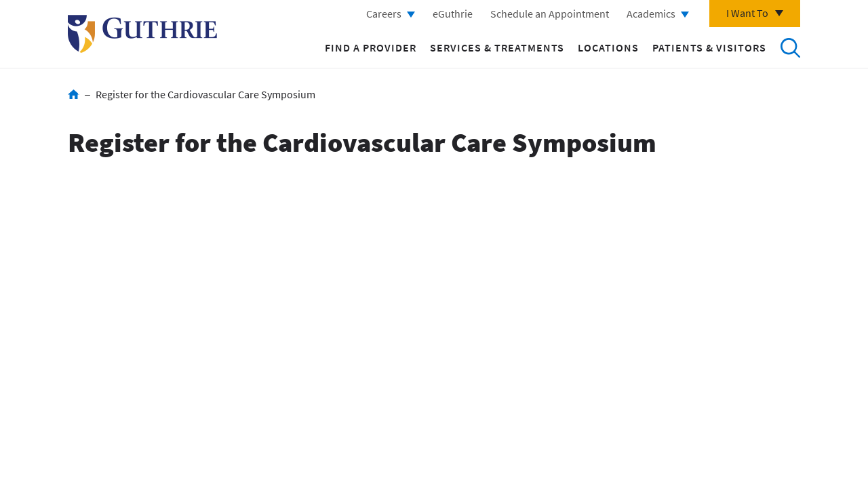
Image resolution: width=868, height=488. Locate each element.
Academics (651, 14)
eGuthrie (453, 14)
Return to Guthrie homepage (142, 34)
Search (790, 47)
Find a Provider (371, 47)
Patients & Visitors (709, 47)
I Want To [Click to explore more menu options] (747, 13)
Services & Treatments (497, 47)
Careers (384, 14)
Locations (608, 47)
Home (74, 94)
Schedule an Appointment (550, 14)
